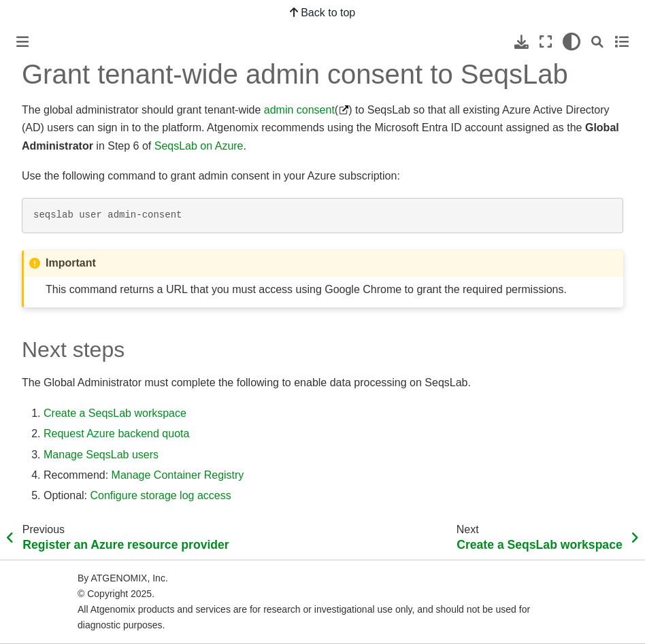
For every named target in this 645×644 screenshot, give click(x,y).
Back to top (323, 13)
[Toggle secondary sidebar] (622, 42)
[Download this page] (522, 42)
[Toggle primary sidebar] (22, 42)
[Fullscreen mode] (546, 42)
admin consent (299, 110)
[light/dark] (572, 42)
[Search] (597, 42)
